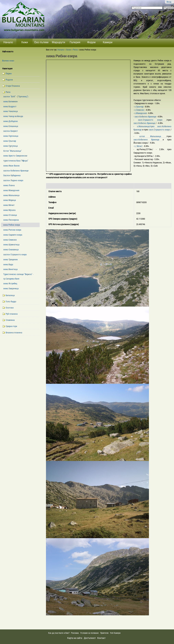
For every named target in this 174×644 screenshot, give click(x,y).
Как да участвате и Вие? (59, 633)
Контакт (101, 638)
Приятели (104, 633)
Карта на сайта (75, 638)
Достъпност (90, 638)
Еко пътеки (41, 42)
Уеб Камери (115, 633)
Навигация (7, 69)
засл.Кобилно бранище (146, 117)
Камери (108, 42)
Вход (169, 2)
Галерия (75, 42)
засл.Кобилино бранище (148, 140)
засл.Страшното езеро (152, 120)
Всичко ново (8, 61)
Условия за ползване (89, 633)
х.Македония (141, 113)
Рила (75, 50)
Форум (91, 42)
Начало (8, 42)
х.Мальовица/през (147, 126)
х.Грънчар (139, 107)
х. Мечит (139, 146)
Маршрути (58, 42)
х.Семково (140, 110)
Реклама (75, 633)
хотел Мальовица (153, 136)
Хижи (24, 42)
